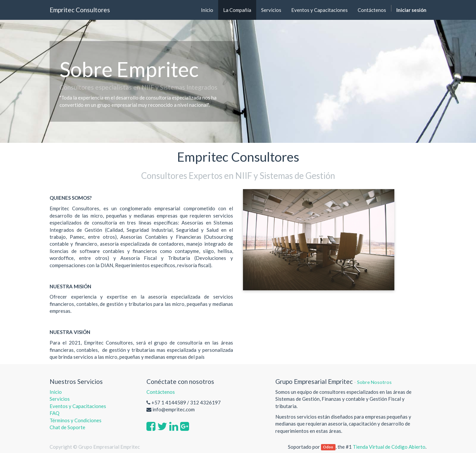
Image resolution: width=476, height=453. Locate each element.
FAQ (55, 413)
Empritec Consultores (80, 10)
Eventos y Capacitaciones (78, 406)
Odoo (328, 447)
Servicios (60, 399)
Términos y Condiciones (76, 420)
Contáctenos (161, 392)
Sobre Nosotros (374, 382)
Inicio (56, 392)
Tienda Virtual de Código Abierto (389, 447)
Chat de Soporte (67, 427)
